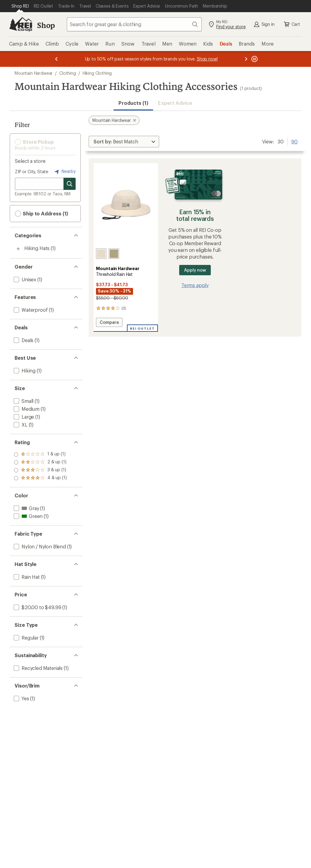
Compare (110, 323)
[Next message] (246, 59)
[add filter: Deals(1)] (23, 340)
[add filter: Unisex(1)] (24, 279)
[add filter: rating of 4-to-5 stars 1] (40, 455)
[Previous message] (56, 59)
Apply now (195, 270)
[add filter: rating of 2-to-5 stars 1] (40, 470)
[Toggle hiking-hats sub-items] (18, 249)
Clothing (68, 73)
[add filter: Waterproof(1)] (30, 310)
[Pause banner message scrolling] (254, 59)
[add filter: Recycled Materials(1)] (38, 668)
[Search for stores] (70, 184)
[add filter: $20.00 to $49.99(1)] (37, 607)
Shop (46, 25)
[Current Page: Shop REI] (20, 6)
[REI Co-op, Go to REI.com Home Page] (21, 24)
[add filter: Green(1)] (27, 516)
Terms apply (195, 285)
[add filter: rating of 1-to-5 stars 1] (40, 478)
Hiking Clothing (97, 73)
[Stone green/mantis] (114, 254)
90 (294, 141)
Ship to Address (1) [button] (41, 214)
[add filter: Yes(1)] (21, 698)
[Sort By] (124, 142)
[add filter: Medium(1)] (26, 409)
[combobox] (134, 24)
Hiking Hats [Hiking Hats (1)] (37, 248)
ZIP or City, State (32, 172)
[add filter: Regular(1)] (26, 638)
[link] (126, 206)
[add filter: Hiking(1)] (24, 371)
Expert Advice (175, 103)
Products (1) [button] (133, 103)
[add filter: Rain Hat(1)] (26, 577)
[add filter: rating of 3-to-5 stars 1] (40, 462)
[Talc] (101, 254)
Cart (292, 24)
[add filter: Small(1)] (23, 401)
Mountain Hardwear (34, 73)
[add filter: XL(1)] (20, 425)
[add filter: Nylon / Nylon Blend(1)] (39, 546)
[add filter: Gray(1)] (26, 508)
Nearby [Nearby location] (64, 172)
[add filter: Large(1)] (23, 417)
